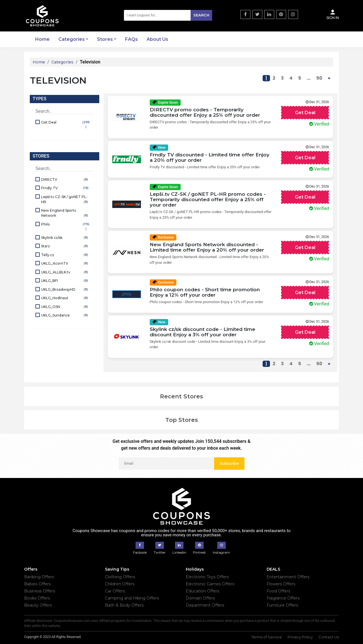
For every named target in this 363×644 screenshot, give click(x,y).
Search (201, 15)
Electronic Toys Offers (207, 577)
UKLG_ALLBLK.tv (65, 272)
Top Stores (182, 420)
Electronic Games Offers (210, 584)
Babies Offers (37, 584)
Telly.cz (65, 255)
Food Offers (278, 591)
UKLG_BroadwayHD (65, 290)
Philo (65, 227)
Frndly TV (65, 188)
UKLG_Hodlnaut (65, 298)
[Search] (168, 15)
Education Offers (202, 591)
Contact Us (329, 637)
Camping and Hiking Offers (132, 598)
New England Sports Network (65, 213)
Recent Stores (181, 396)
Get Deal (65, 125)
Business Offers (40, 591)
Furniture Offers (282, 605)
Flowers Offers (281, 584)
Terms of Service (267, 637)
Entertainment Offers (288, 577)
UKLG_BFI (65, 281)
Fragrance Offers (283, 598)
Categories (72, 39)
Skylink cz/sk (65, 238)
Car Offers (115, 591)
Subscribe (229, 463)
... (309, 78)
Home (42, 39)
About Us (157, 39)
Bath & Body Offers (124, 605)
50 (319, 78)
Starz (65, 246)
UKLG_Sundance (65, 315)
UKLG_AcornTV (65, 264)
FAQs (131, 39)
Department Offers (205, 605)
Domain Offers (200, 598)
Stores (105, 39)
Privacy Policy (300, 637)
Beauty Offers (38, 605)
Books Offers (37, 598)
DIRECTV (65, 180)
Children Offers (120, 584)
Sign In (333, 14)
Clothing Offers (120, 577)
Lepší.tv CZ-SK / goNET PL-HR (65, 200)
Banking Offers (39, 577)
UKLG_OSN (65, 307)
